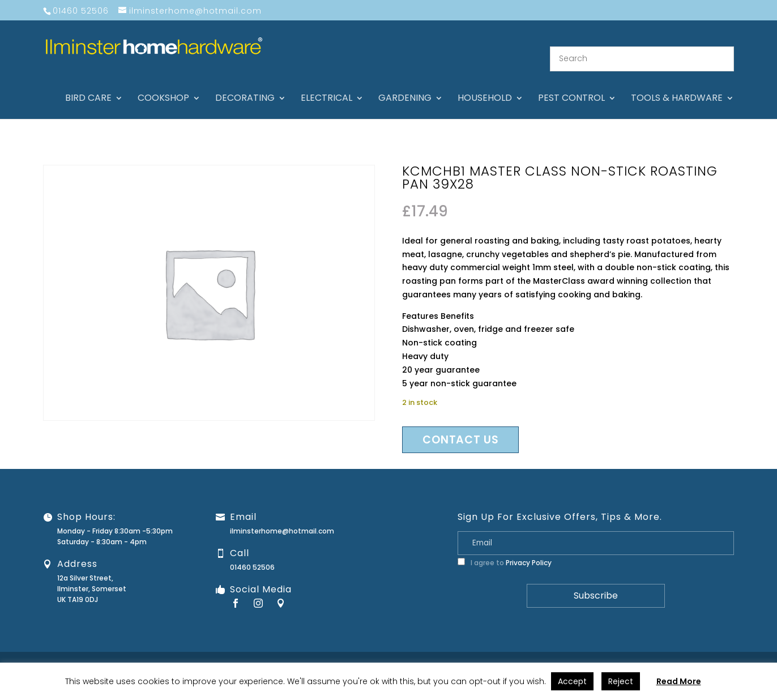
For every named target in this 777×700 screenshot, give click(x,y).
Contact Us (508, 653)
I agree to (505, 549)
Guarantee (556, 653)
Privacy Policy (529, 549)
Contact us (460, 426)
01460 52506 (252, 553)
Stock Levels (747, 653)
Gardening (405, 85)
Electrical (326, 85)
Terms (706, 653)
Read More (679, 681)
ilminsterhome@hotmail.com (282, 517)
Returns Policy (608, 653)
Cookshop (163, 85)
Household (485, 85)
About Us (463, 653)
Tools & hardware (677, 85)
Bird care (88, 85)
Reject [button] (621, 681)
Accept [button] (572, 681)
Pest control (571, 85)
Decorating (245, 85)
